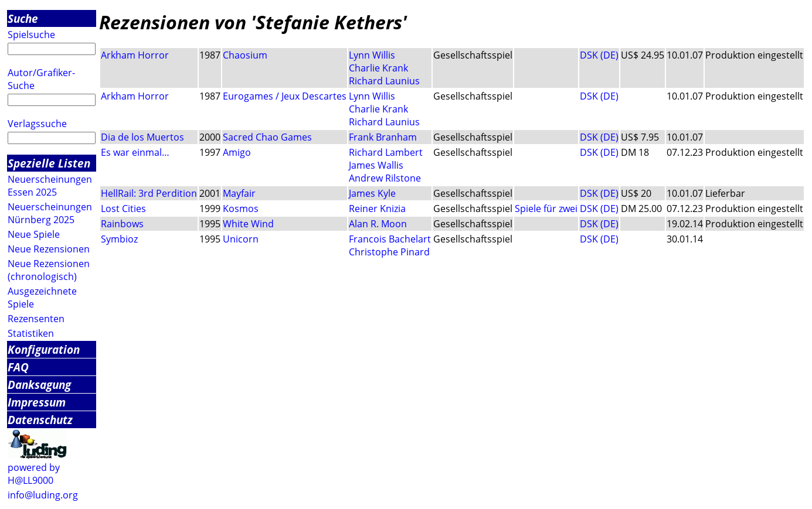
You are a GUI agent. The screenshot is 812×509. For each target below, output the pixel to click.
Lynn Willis (372, 55)
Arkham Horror (135, 55)
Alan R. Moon (378, 224)
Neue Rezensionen (49, 249)
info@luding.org (43, 495)
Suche (23, 18)
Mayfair (239, 193)
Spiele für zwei (546, 209)
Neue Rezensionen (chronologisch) (49, 270)
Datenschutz (40, 420)
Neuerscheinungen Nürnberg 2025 (50, 213)
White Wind (248, 224)
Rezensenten (36, 319)
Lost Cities (123, 209)
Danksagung (39, 385)
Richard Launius (384, 81)
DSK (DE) (599, 55)
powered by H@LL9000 (34, 474)
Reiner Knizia (377, 209)
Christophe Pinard (389, 252)
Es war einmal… (135, 152)
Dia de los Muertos (142, 137)
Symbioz (119, 239)
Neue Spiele (34, 234)
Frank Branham (383, 137)
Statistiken (31, 333)
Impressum (37, 402)
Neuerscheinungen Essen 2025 (50, 186)
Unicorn (241, 239)
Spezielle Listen (49, 163)
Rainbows (122, 224)
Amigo (237, 152)
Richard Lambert (386, 152)
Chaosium (245, 55)
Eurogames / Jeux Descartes (285, 96)
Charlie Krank (378, 68)
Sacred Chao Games (267, 137)
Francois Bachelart (390, 239)
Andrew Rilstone (385, 178)
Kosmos (241, 209)
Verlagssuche (37, 124)
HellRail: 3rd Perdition (149, 193)
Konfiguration (44, 349)
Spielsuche (31, 35)
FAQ (18, 367)
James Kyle (372, 193)
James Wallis (376, 165)
